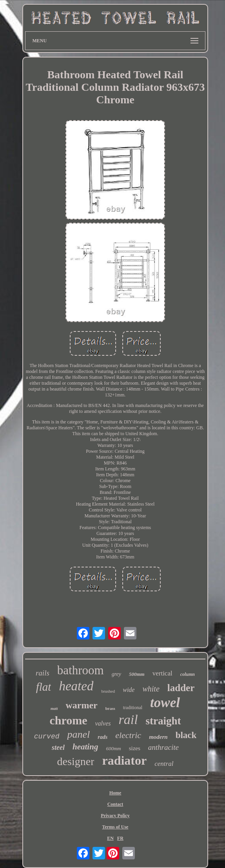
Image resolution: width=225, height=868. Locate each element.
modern (158, 737)
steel (58, 747)
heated (76, 686)
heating (85, 747)
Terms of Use (115, 827)
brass (110, 708)
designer (76, 761)
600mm (113, 748)
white (151, 689)
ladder (181, 688)
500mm (137, 674)
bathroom (81, 670)
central (164, 764)
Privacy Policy (115, 816)
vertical (162, 673)
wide (129, 690)
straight (163, 721)
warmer (81, 705)
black (186, 735)
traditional (133, 708)
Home (115, 793)
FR (120, 838)
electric (128, 735)
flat (44, 687)
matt (54, 709)
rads (103, 737)
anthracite (163, 747)
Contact (115, 804)
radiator (124, 760)
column (188, 674)
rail (128, 719)
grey (116, 674)
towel (165, 703)
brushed (108, 691)
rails (43, 673)
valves (103, 723)
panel (78, 734)
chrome (68, 720)
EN (110, 838)
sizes (135, 748)
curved (47, 737)
